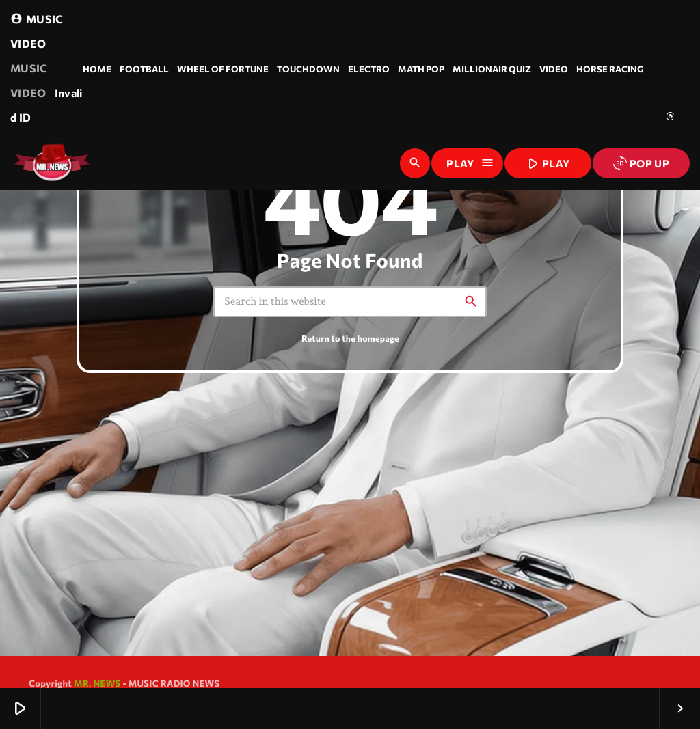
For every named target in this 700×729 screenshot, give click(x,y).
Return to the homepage (350, 338)
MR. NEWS (97, 683)
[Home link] (52, 163)
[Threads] (671, 116)
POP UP (641, 163)
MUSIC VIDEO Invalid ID (46, 65)
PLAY (547, 163)
